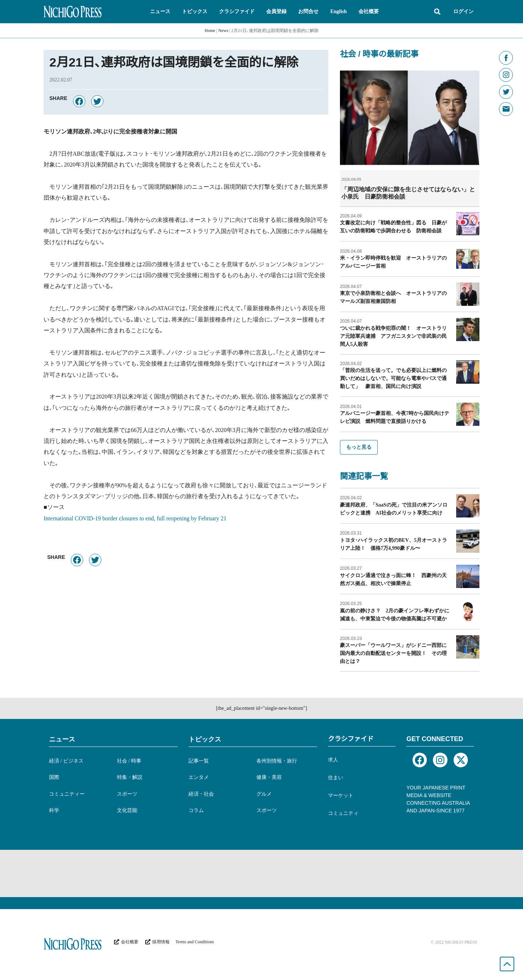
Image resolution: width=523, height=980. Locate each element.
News (223, 31)
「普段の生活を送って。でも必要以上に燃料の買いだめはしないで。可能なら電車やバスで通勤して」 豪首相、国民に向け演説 (393, 378)
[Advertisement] (261, 873)
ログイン (463, 11)
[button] (160, 12)
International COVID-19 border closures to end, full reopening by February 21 (135, 518)
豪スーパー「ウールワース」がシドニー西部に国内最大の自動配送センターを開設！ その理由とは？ (393, 653)
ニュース (62, 739)
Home (210, 31)
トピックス (205, 739)
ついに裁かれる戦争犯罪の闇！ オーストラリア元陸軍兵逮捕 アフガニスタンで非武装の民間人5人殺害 (393, 336)
